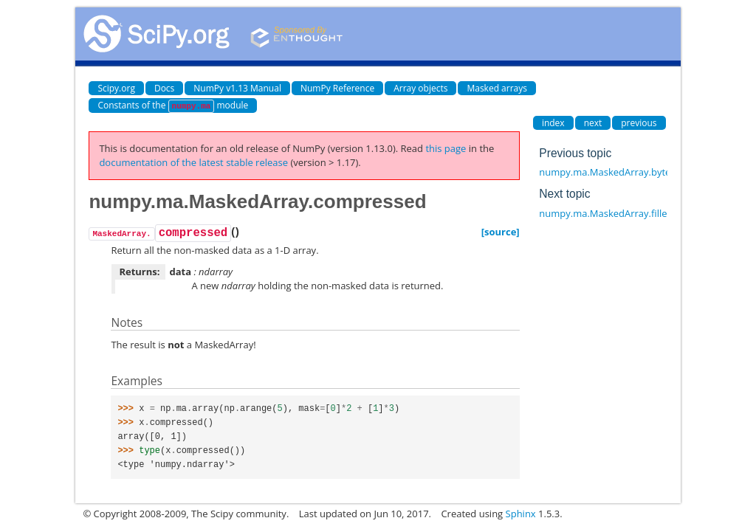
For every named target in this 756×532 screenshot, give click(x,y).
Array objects (420, 88)
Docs (164, 88)
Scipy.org (116, 88)
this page (446, 148)
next (593, 123)
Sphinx (521, 514)
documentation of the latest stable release (193, 162)
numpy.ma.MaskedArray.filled (606, 213)
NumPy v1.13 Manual (237, 88)
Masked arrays (497, 88)
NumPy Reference (337, 88)
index (553, 123)
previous (639, 123)
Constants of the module (173, 106)
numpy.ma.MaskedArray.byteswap (616, 172)
